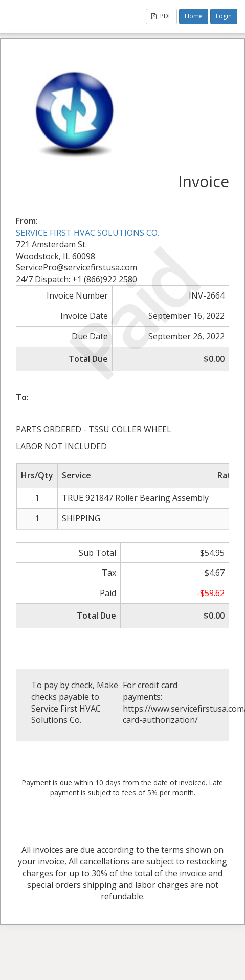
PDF (161, 16)
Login (224, 16)
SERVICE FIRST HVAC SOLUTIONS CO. (87, 233)
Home (194, 16)
